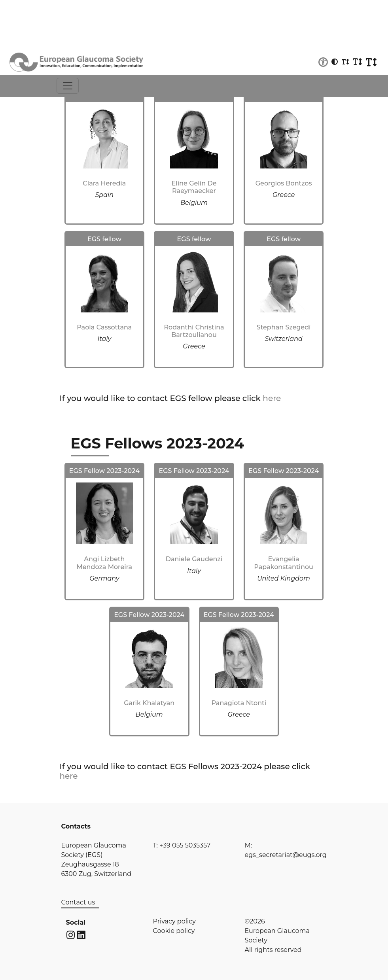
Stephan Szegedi (284, 327)
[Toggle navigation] (68, 86)
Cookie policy (174, 931)
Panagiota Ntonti (239, 703)
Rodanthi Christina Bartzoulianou (194, 331)
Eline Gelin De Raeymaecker (194, 187)
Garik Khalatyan (149, 703)
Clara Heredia (104, 183)
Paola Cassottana (104, 327)
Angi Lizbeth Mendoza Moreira (105, 563)
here (272, 398)
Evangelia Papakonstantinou (284, 563)
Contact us (78, 902)
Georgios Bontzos (284, 183)
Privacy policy (174, 921)
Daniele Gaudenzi (194, 559)
